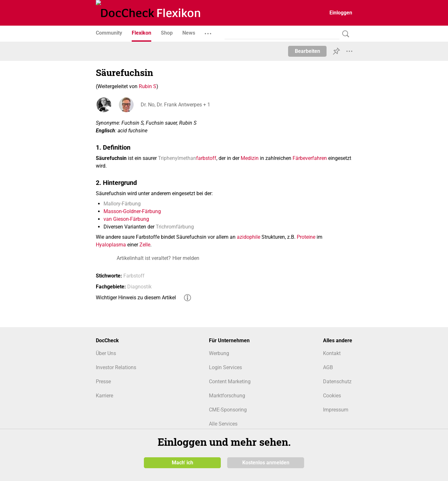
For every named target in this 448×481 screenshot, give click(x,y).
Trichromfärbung (175, 227)
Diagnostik (139, 287)
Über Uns (106, 353)
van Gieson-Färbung (126, 219)
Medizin (250, 158)
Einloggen (341, 13)
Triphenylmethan (177, 158)
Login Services (225, 367)
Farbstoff (134, 276)
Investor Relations (116, 367)
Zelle (145, 245)
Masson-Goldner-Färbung (132, 211)
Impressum (336, 410)
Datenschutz (337, 381)
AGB (328, 367)
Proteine (306, 237)
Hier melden (186, 258)
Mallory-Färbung (122, 204)
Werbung (219, 353)
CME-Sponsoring (228, 410)
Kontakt (332, 353)
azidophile (249, 237)
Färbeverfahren (310, 158)
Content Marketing (230, 381)
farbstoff (206, 158)
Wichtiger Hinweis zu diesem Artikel (136, 298)
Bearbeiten (307, 51)
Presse (103, 381)
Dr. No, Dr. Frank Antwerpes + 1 (175, 105)
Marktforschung (227, 396)
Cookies (332, 396)
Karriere (104, 396)
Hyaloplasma (111, 245)
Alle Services (223, 424)
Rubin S (148, 86)
